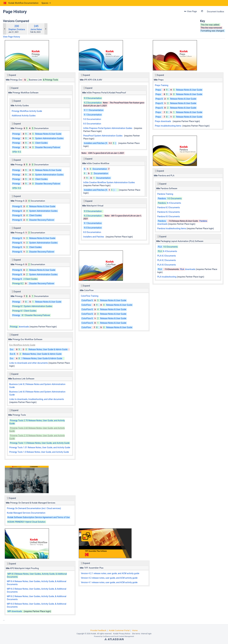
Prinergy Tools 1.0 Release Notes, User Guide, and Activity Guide (39, 452)
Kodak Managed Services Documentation (26, 513)
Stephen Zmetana (17, 29)
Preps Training (162, 85)
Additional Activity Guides (24, 116)
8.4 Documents (169, 203)
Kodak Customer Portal (119, 630)
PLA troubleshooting (167, 277)
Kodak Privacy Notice (122, 634)
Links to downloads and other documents (29, 363)
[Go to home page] (21, 3)
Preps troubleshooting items (168, 126)
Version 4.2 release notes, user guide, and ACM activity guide (109, 578)
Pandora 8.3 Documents (169, 207)
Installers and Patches (94, 237)
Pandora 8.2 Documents (169, 212)
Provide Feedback (98, 630)
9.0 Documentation (92, 119)
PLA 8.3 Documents (167, 256)
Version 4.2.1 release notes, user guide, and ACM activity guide (110, 573)
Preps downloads (163, 121)
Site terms (136, 634)
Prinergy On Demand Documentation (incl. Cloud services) (34, 508)
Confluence (107, 636)
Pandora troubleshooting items (172, 228)
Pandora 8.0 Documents (169, 216)
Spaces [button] (45, 3)
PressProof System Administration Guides (103, 136)
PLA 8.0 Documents (167, 265)
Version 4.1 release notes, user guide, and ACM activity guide (109, 582)
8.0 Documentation (92, 124)
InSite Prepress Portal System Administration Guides (108, 128)
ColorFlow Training (90, 296)
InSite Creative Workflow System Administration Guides (109, 182)
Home (135, 630)
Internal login (146, 634)
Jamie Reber (36, 29)
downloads (19, 327)
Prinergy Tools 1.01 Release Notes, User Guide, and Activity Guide (40, 447)
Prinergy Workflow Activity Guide (27, 111)
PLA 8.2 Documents (167, 260)
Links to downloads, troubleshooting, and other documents (37, 399)
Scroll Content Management (124, 636)
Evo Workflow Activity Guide (22, 345)
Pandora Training (165, 194)
